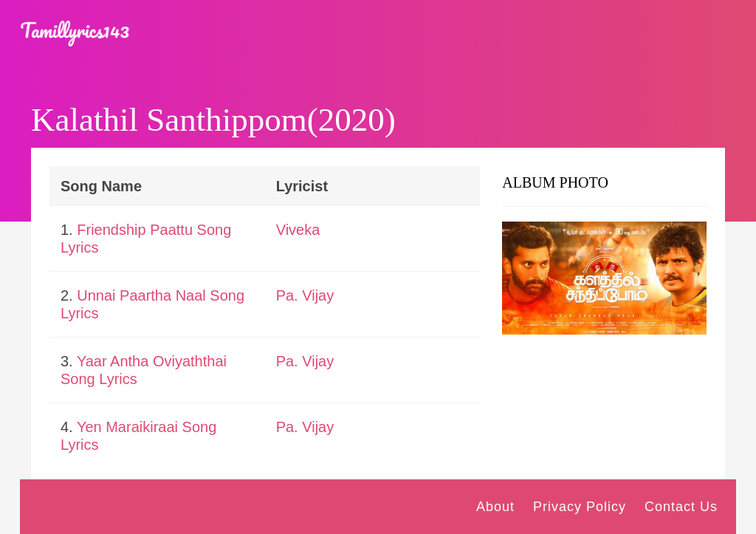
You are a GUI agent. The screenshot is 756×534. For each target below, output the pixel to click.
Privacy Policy (580, 507)
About (495, 507)
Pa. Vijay (305, 295)
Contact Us (681, 507)
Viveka (298, 230)
